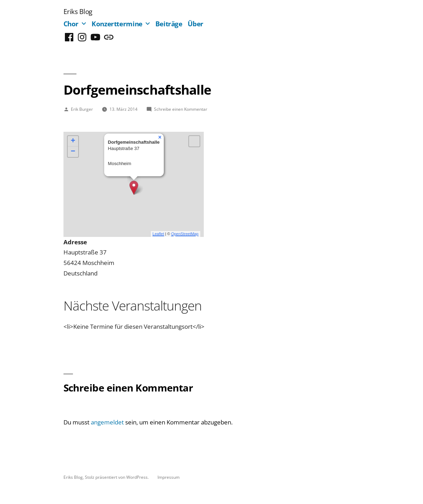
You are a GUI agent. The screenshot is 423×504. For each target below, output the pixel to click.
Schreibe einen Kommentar (181, 109)
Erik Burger (82, 109)
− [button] (73, 152)
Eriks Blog (78, 11)
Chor (71, 24)
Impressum (169, 477)
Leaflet (158, 234)
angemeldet (107, 422)
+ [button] (73, 141)
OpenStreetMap (185, 234)
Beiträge (169, 24)
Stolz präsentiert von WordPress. (117, 477)
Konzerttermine (117, 24)
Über (196, 24)
